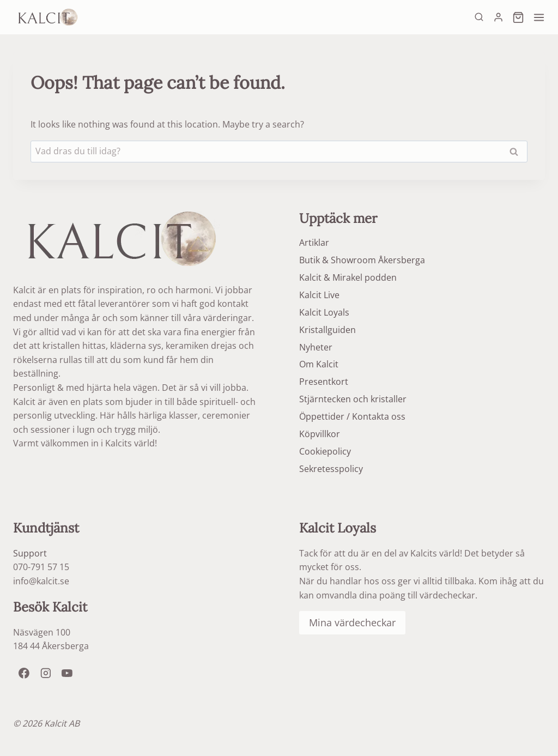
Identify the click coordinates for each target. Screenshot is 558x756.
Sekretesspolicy (331, 469)
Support (30, 553)
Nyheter (316, 347)
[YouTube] (67, 673)
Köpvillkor (320, 434)
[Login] (498, 17)
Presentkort (324, 382)
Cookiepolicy (325, 451)
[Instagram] (46, 673)
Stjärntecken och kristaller (353, 399)
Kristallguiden (327, 330)
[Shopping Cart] (517, 17)
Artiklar (314, 243)
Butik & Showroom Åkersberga (362, 260)
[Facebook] (24, 673)
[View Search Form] (479, 17)
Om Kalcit (319, 364)
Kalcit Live (319, 295)
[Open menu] (537, 17)
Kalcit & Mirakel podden (348, 277)
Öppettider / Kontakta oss (352, 416)
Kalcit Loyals (324, 312)
